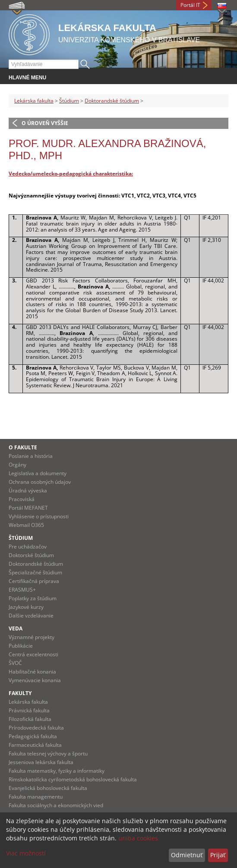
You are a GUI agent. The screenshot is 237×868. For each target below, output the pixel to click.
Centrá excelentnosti (33, 654)
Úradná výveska (28, 490)
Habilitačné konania (32, 672)
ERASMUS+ (22, 590)
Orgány (17, 465)
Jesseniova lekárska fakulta (41, 762)
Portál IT (190, 5)
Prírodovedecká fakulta (36, 728)
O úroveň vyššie (45, 123)
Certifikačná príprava (34, 581)
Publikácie (21, 646)
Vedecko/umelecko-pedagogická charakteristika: (71, 174)
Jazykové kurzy (26, 607)
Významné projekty (32, 637)
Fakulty (20, 693)
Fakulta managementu (36, 797)
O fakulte (23, 447)
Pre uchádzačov (28, 547)
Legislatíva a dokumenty (38, 473)
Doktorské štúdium (31, 555)
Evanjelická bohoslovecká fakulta (48, 788)
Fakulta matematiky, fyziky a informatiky (57, 771)
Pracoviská (22, 499)
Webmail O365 (26, 525)
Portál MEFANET (28, 508)
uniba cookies (138, 838)
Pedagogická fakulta (33, 736)
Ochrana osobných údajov (40, 482)
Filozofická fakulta (30, 719)
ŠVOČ (15, 663)
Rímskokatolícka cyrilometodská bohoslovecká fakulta (73, 779)
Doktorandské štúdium (112, 101)
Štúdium (69, 101)
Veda (16, 628)
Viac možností (26, 853)
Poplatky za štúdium (33, 598)
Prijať (218, 855)
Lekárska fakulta (34, 101)
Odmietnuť (187, 855)
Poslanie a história (31, 456)
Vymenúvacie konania (35, 680)
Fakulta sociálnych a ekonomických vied (56, 805)
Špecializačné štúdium (35, 572)
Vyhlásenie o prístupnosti (39, 516)
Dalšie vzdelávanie (31, 616)
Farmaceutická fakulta (35, 745)
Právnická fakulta (29, 710)
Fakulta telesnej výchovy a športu (48, 754)
